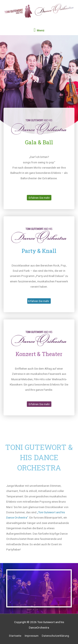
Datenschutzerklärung (55, 636)
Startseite (15, 636)
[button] (39, 198)
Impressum (32, 636)
